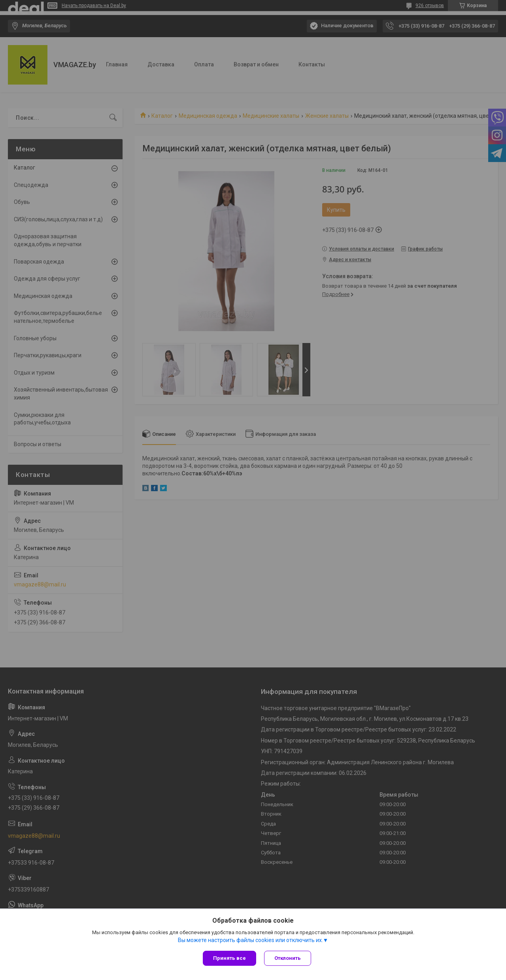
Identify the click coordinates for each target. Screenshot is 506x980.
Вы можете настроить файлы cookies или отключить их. (250, 940)
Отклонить (288, 958)
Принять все (229, 958)
